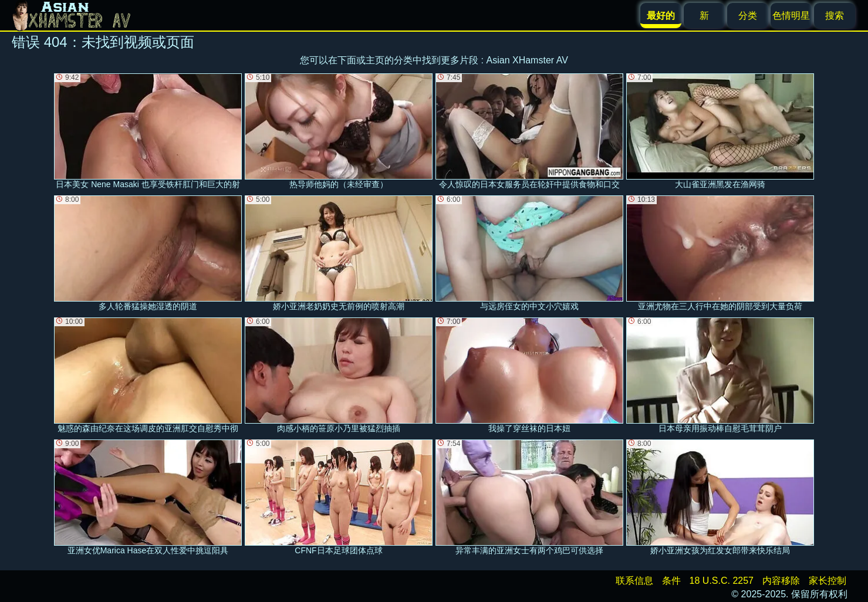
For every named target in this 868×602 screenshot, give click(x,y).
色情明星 (791, 16)
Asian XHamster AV (527, 60)
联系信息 (634, 581)
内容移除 (781, 581)
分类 (748, 16)
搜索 (835, 16)
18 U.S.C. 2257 (722, 581)
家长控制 (828, 581)
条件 (671, 581)
